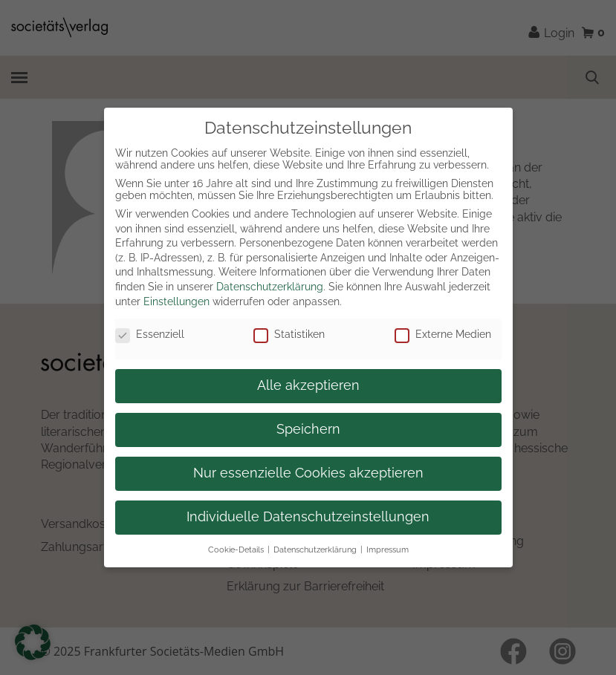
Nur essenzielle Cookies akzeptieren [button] (308, 473)
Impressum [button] (388, 550)
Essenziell (150, 334)
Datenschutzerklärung (270, 287)
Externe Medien (443, 334)
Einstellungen (176, 301)
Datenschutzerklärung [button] (315, 550)
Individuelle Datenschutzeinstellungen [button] (308, 517)
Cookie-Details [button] (236, 550)
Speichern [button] (308, 429)
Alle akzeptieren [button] (308, 385)
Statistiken (289, 334)
